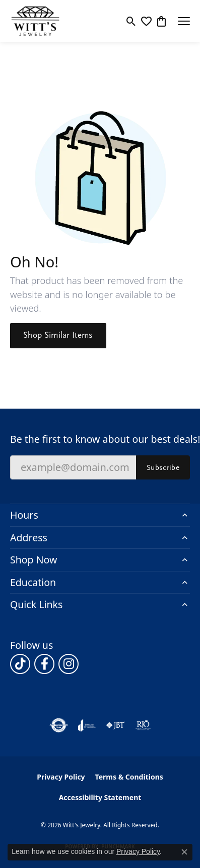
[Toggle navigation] (184, 21)
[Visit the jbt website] (115, 725)
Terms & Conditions (129, 777)
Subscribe (163, 467)
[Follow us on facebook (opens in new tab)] (44, 664)
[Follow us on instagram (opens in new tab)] (69, 664)
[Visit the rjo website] (143, 725)
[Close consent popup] (184, 852)
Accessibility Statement (100, 797)
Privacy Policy (61, 777)
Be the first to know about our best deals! (100, 439)
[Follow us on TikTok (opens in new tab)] (20, 664)
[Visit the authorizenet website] (59, 725)
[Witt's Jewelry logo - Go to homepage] (35, 21)
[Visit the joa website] (87, 725)
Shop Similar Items (58, 335)
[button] (131, 21)
